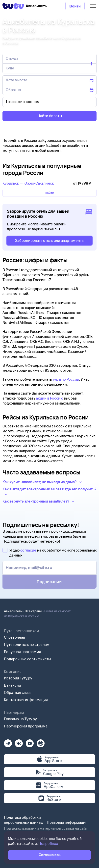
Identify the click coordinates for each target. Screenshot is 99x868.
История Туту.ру (18, 678)
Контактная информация (26, 700)
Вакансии (12, 685)
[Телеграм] (8, 742)
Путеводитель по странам (27, 644)
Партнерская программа (26, 726)
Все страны (33, 611)
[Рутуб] (41, 742)
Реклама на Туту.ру (20, 719)
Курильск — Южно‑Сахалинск (28, 183)
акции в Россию (49, 398)
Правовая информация (67, 822)
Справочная (14, 637)
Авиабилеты (13, 611)
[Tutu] (13, 6)
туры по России (66, 379)
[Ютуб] (30, 742)
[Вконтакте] (19, 742)
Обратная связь (18, 692)
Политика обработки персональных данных (23, 820)
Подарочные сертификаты (27, 659)
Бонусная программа (23, 652)
